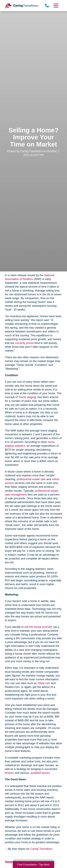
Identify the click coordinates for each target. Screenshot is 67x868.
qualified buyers (40, 773)
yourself (47, 627)
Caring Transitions (41, 849)
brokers (9, 773)
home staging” (28, 397)
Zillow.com (44, 683)
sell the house (33, 627)
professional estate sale (31, 479)
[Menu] (56, 6)
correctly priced (24, 343)
